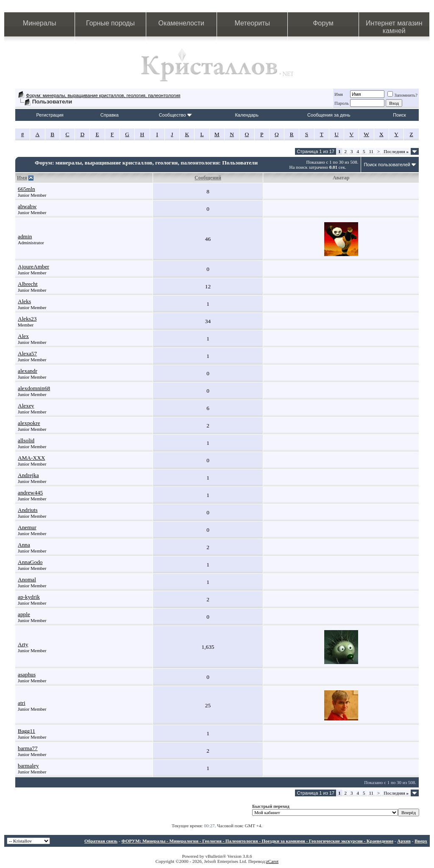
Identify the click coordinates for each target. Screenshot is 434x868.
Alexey (26, 406)
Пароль (342, 103)
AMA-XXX (31, 458)
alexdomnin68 (34, 388)
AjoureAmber (33, 267)
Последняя (396, 151)
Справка (110, 115)
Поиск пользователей (387, 165)
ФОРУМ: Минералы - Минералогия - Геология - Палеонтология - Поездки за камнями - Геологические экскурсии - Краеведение (257, 841)
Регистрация (50, 115)
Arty (23, 644)
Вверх (421, 841)
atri (22, 703)
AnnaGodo (30, 562)
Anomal (27, 579)
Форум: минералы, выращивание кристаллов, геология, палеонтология (103, 95)
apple (24, 614)
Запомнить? (402, 95)
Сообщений (208, 178)
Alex (23, 336)
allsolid (26, 440)
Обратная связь (101, 841)
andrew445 (30, 493)
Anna (24, 545)
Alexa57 (27, 353)
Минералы (40, 23)
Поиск (399, 115)
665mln (26, 189)
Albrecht (28, 284)
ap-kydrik (29, 597)
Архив (404, 841)
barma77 (28, 748)
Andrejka (28, 475)
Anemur (27, 527)
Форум (323, 23)
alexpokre (29, 423)
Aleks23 (27, 319)
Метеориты (252, 23)
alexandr (28, 371)
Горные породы (110, 23)
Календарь (247, 115)
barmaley (28, 766)
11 (371, 151)
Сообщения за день (329, 115)
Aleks (24, 301)
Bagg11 (26, 731)
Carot (273, 861)
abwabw (27, 206)
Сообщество (175, 115)
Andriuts (28, 510)
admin (25, 236)
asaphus (27, 674)
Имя (339, 94)
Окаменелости (181, 23)
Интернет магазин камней (394, 27)
